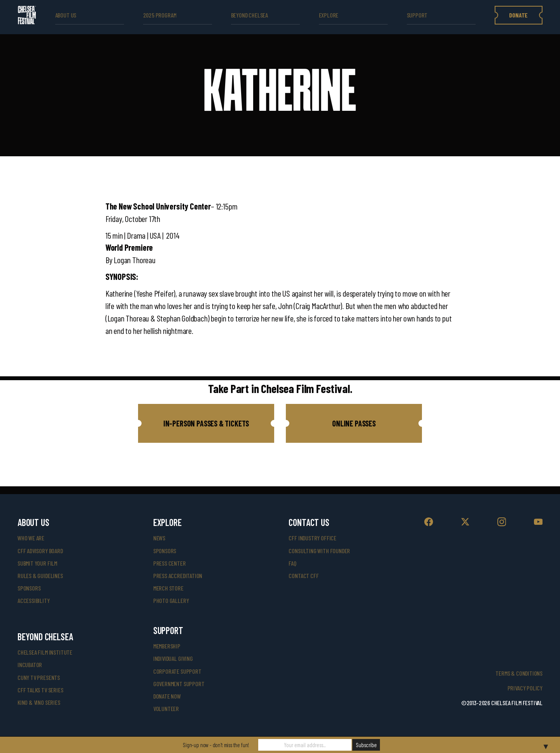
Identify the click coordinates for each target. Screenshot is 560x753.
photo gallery (171, 600)
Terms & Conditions (519, 673)
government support (179, 684)
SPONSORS (165, 551)
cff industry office (312, 538)
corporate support (177, 671)
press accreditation (178, 576)
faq (292, 563)
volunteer (166, 708)
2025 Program (160, 15)
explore (329, 15)
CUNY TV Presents (39, 677)
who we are (31, 538)
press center (170, 563)
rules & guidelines (40, 576)
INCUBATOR (30, 665)
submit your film (37, 563)
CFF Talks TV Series (40, 690)
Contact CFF (304, 576)
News (159, 538)
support (417, 15)
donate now (167, 696)
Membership (167, 646)
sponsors (29, 588)
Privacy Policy (525, 688)
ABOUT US (66, 15)
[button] (206, 423)
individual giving (173, 658)
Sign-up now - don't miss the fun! (216, 745)
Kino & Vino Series (39, 702)
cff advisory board (40, 551)
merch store (168, 588)
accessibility (34, 600)
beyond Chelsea (249, 15)
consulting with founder (319, 551)
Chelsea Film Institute (45, 652)
